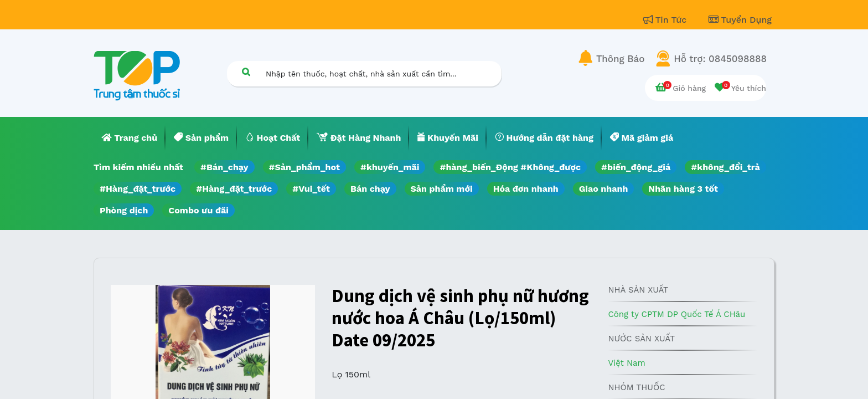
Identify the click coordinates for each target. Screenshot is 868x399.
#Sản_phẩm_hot (304, 167)
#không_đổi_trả (725, 167)
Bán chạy (370, 189)
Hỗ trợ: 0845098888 (720, 59)
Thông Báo (620, 59)
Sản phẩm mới (442, 189)
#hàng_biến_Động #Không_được (510, 167)
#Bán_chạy (224, 167)
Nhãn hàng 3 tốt (683, 189)
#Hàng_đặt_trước (138, 189)
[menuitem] (130, 138)
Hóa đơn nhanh (526, 189)
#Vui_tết (311, 189)
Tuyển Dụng (740, 20)
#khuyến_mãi (390, 167)
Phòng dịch (124, 210)
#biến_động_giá (636, 167)
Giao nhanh (604, 189)
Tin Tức (666, 20)
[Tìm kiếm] (246, 72)
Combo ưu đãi (198, 210)
